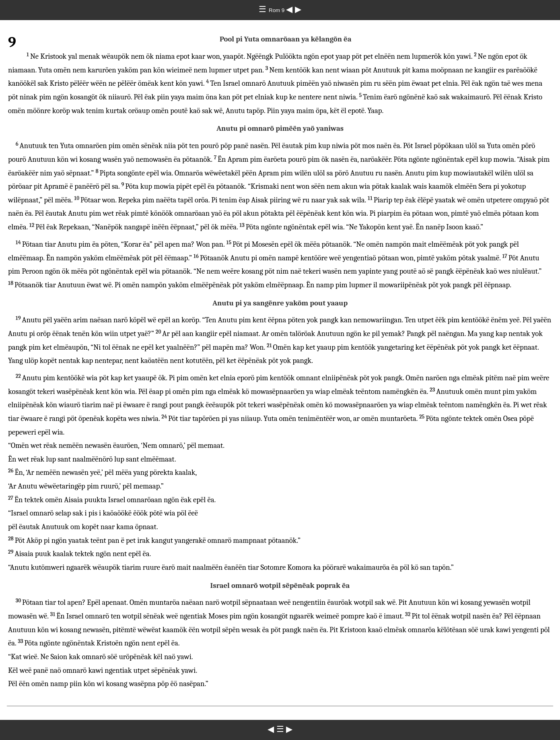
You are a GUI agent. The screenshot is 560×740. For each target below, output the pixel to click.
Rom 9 (277, 10)
